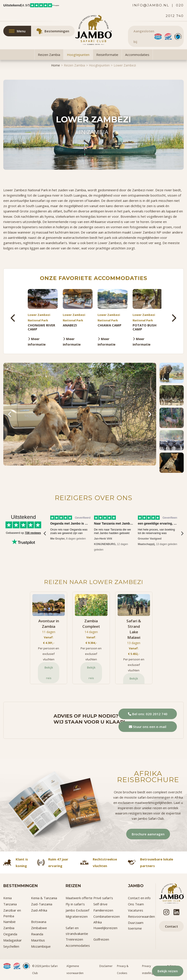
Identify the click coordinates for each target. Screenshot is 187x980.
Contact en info (139, 898)
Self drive (100, 904)
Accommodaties (137, 55)
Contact (171, 926)
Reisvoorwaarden (141, 916)
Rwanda (37, 934)
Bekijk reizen (167, 970)
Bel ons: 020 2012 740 (148, 714)
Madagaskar (13, 940)
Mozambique (41, 946)
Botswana (39, 922)
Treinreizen (74, 939)
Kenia (7, 898)
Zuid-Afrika (39, 910)
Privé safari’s (103, 898)
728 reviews (33, 533)
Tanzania (10, 904)
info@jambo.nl (151, 5)
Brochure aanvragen (148, 834)
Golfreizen (101, 939)
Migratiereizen (77, 916)
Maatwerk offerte (79, 898)
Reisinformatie (107, 55)
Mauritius (38, 940)
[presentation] (13, 318)
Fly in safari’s (75, 904)
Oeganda (10, 934)
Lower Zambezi (125, 65)
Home (56, 65)
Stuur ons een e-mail (148, 727)
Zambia (9, 928)
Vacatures (136, 910)
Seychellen (11, 946)
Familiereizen (103, 910)
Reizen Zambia (49, 55)
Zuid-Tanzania (42, 904)
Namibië (9, 922)
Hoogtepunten (78, 55)
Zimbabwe (39, 928)
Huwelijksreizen (105, 928)
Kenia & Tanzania (44, 898)
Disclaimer (106, 966)
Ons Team (136, 904)
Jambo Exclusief (77, 910)
